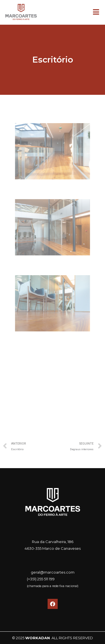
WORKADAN (38, 638)
